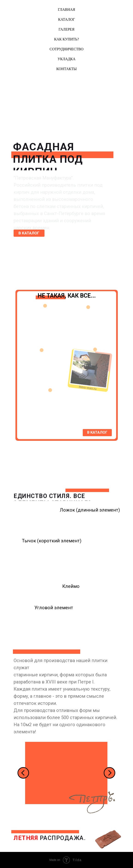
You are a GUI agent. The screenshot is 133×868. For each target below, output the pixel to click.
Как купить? (67, 39)
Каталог (66, 19)
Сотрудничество (66, 49)
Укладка (67, 59)
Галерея (66, 29)
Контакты (66, 69)
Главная (66, 10)
